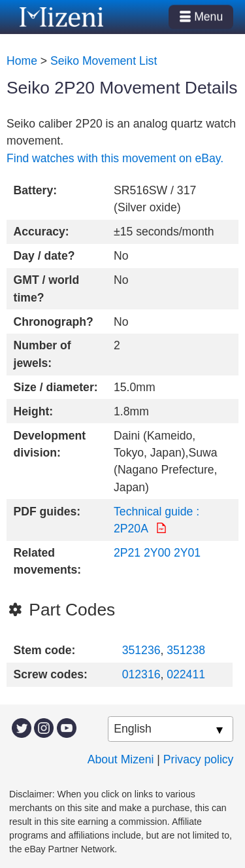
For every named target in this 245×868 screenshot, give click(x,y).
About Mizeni (121, 759)
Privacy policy (199, 759)
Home (22, 61)
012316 (141, 674)
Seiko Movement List (104, 61)
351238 (186, 650)
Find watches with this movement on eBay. (115, 158)
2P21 (127, 553)
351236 (141, 650)
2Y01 (187, 553)
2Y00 (157, 553)
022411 (186, 674)
